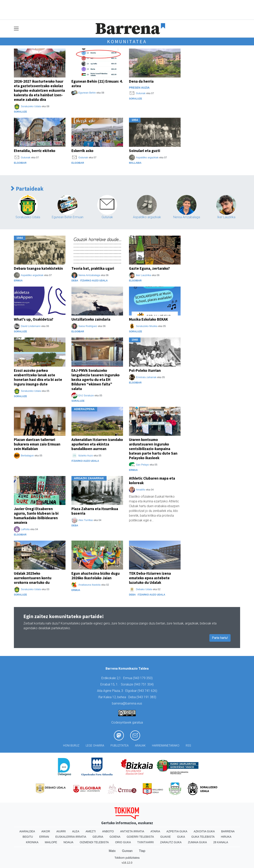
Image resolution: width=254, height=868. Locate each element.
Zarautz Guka (171, 842)
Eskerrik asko (82, 151)
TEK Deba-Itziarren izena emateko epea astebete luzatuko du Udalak (150, 578)
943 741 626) (148, 691)
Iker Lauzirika (226, 217)
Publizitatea (120, 746)
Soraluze (20, 112)
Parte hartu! (220, 638)
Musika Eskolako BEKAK (148, 319)
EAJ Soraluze (86, 395)
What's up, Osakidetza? (34, 319)
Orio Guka (123, 842)
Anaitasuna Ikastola (89, 585)
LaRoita (25, 529)
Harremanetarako (166, 746)
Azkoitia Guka (204, 831)
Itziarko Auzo (86, 456)
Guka (181, 837)
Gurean (127, 851)
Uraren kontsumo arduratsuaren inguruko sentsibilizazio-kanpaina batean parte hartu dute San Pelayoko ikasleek (153, 449)
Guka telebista (203, 837)
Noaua (68, 842)
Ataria (155, 831)
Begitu (28, 837)
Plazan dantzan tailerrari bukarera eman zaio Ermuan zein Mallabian (37, 444)
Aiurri (61, 831)
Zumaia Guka (197, 842)
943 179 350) (143, 678)
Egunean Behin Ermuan (68, 217)
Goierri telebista (140, 837)
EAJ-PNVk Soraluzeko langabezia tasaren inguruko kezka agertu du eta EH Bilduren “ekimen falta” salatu (96, 380)
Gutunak (141, 93)
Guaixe (166, 837)
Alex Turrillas (86, 520)
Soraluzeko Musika (147, 326)
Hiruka (226, 837)
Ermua (18, 281)
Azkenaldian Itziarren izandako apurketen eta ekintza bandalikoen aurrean (97, 444)
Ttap (142, 851)
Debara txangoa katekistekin (38, 268)
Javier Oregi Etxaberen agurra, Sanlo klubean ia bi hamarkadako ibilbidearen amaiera (36, 516)
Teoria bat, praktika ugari (93, 268)
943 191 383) (147, 697)
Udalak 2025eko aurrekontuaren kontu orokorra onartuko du (33, 578)
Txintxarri (146, 842)
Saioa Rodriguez (88, 326)
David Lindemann (31, 326)
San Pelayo (142, 465)
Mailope (51, 842)
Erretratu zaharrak (146, 377)
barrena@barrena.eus (127, 703)
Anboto (108, 831)
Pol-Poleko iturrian (145, 370)
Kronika (32, 842)
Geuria (98, 837)
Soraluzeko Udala (31, 106)
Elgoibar (20, 163)
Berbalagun (27, 456)
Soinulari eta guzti (145, 151)
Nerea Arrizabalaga (187, 217)
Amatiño (141, 490)
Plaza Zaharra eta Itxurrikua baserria (95, 511)
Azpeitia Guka (177, 831)
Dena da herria (141, 81)
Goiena (115, 837)
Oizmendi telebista (94, 842)
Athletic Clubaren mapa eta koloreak (152, 480)
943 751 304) (144, 684)
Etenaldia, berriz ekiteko (35, 151)
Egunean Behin (87, 93)
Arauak (140, 746)
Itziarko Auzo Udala (94, 281)
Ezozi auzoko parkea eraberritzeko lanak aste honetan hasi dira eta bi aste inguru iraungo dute (38, 377)
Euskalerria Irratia (71, 837)
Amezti (91, 831)
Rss (188, 746)
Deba (75, 281)
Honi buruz (71, 746)
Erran (44, 837)
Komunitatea (127, 42)
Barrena (228, 831)
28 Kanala (221, 842)
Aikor (46, 831)
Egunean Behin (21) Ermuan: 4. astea (97, 84)
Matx (112, 851)
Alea (76, 831)
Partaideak (27, 189)
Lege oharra (95, 746)
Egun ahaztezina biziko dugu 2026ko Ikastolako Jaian (96, 576)
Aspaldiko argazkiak (147, 157)
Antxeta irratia (132, 831)
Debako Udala (144, 589)
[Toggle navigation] (16, 29)
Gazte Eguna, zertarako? (149, 268)
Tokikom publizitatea (127, 858)
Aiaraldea (27, 831)
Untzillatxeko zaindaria (91, 319)
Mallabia (135, 163)
